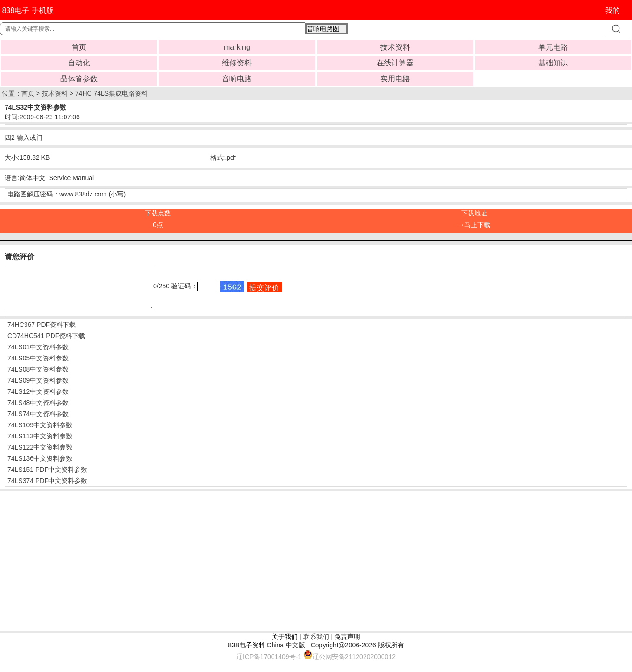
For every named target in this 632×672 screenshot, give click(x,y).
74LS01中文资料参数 (38, 355)
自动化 (79, 63)
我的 (612, 10)
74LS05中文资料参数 (38, 366)
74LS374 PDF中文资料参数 (47, 489)
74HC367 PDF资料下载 (42, 333)
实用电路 (395, 79)
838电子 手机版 (28, 10)
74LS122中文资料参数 (40, 456)
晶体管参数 (79, 79)
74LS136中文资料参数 (40, 467)
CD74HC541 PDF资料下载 (46, 344)
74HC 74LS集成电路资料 (111, 93)
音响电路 (237, 79)
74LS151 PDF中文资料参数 (47, 478)
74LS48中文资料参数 (38, 411)
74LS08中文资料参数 (38, 378)
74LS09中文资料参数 (38, 389)
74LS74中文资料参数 (38, 422)
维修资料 (237, 63)
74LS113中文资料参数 (40, 444)
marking (237, 47)
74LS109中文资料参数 (40, 433)
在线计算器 (395, 63)
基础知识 (553, 63)
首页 (79, 47)
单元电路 (553, 47)
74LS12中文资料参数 (38, 400)
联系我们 (316, 645)
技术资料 (395, 47)
